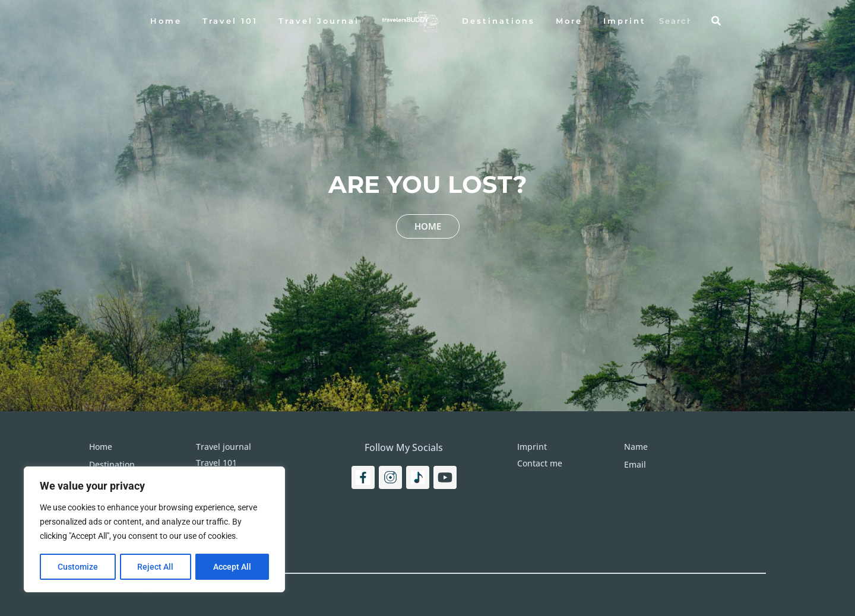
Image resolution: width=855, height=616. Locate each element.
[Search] (716, 21)
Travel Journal (319, 21)
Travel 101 (230, 21)
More (569, 21)
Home (166, 21)
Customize (78, 567)
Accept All (233, 567)
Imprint (625, 21)
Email (635, 464)
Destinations (498, 21)
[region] (154, 530)
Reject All (156, 567)
